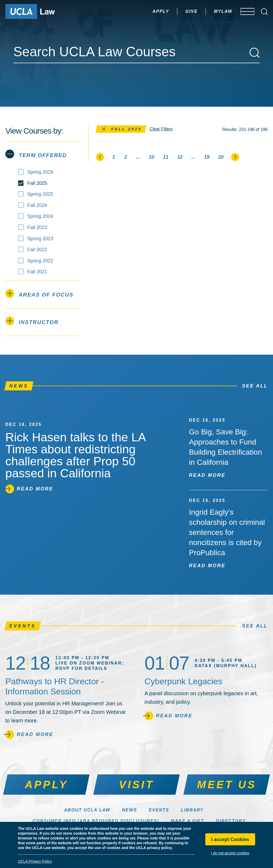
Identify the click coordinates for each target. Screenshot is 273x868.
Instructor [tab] (32, 321)
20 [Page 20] (221, 157)
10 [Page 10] (151, 157)
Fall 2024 (37, 205)
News (130, 810)
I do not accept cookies (230, 853)
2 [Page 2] (126, 157)
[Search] (255, 53)
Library (192, 810)
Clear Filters (161, 129)
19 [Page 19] (207, 157)
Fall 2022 (37, 250)
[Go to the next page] (235, 157)
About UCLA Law (87, 810)
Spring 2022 (40, 261)
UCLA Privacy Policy (35, 861)
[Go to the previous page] (100, 157)
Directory (231, 821)
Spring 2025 (40, 194)
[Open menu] (244, 11)
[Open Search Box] (264, 12)
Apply (145, 11)
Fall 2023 (37, 227)
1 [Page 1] (114, 157)
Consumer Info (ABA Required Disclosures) (96, 821)
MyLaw (207, 11)
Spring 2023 (40, 239)
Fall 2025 (37, 183)
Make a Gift (188, 821)
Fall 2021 (37, 272)
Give (175, 11)
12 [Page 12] (180, 157)
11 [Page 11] (166, 157)
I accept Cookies (230, 839)
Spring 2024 (40, 216)
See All (255, 386)
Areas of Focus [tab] (39, 293)
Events (159, 810)
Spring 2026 (40, 172)
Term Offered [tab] (36, 154)
